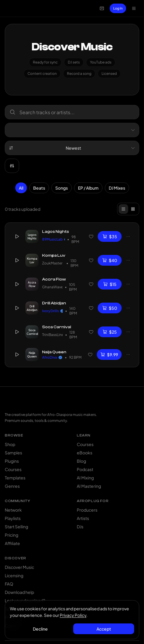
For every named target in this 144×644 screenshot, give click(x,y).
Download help (19, 592)
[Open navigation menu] (134, 8)
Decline (40, 629)
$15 (110, 284)
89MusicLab (53, 239)
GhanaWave (52, 287)
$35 (110, 236)
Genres (12, 486)
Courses (13, 469)
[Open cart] (102, 8)
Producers (87, 510)
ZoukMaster (53, 263)
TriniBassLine (52, 335)
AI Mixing (85, 478)
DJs (80, 527)
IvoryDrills (52, 311)
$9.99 (109, 354)
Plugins (12, 461)
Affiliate (12, 543)
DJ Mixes (117, 188)
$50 (110, 308)
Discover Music (19, 567)
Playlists (13, 518)
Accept (104, 629)
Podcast (85, 469)
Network (13, 510)
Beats (39, 188)
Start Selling (16, 527)
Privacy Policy (73, 615)
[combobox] (72, 130)
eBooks (85, 453)
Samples (13, 453)
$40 (110, 260)
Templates (15, 478)
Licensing (14, 575)
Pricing (12, 535)
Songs (62, 188)
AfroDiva (52, 357)
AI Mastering (89, 486)
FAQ (9, 584)
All (21, 188)
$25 (110, 332)
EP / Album (88, 188)
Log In (118, 8)
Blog (81, 461)
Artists (83, 518)
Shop (10, 444)
